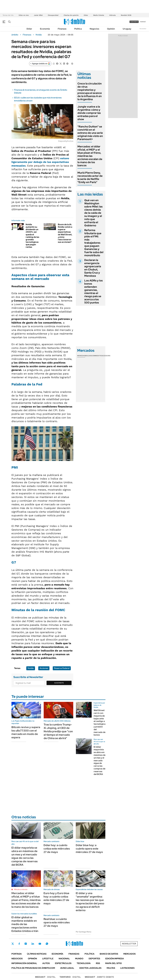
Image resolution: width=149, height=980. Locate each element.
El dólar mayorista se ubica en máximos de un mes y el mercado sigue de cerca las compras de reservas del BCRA (100, 761)
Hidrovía (112, 15)
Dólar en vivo (24, 15)
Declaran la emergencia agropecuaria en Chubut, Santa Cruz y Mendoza (93, 268)
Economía (45, 29)
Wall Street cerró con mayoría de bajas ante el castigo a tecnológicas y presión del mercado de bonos (100, 723)
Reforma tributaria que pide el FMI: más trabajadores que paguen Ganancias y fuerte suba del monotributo (94, 243)
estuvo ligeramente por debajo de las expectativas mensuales (40, 162)
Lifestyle (48, 959)
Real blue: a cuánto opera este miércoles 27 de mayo (57, 922)
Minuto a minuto (21, 889)
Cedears (107, 356)
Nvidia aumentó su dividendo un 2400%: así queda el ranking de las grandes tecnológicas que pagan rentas (32, 236)
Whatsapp (47, 944)
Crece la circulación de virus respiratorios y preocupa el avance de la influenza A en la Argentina (90, 91)
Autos (46, 963)
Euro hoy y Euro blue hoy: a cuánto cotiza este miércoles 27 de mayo (56, 898)
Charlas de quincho (71, 15)
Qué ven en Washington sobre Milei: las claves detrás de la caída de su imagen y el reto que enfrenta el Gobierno (93, 213)
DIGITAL (45, 977)
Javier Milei (38, 15)
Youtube (40, 944)
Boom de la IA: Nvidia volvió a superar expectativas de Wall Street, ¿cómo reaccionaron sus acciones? (65, 233)
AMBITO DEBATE (99, 977)
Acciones (44, 668)
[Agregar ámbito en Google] (40, 64)
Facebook (19, 944)
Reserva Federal (62, 668)
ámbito (15, 35)
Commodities (97, 356)
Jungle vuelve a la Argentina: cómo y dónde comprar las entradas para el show (89, 113)
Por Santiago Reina (83, 932)
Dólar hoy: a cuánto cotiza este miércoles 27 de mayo (57, 849)
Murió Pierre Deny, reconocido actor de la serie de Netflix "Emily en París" (90, 177)
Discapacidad (53, 15)
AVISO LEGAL (67, 968)
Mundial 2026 (126, 15)
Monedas (81, 356)
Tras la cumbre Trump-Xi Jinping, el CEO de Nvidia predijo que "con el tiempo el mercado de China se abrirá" (58, 731)
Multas (111, 968)
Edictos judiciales (90, 968)
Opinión (111, 29)
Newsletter (143, 29)
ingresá (143, 22)
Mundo (79, 959)
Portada (17, 954)
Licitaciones (127, 968)
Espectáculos (63, 963)
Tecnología (84, 963)
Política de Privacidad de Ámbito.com (33, 968)
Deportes (94, 959)
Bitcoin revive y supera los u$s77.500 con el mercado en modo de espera (26, 732)
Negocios (94, 29)
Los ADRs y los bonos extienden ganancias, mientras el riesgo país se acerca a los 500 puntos (94, 292)
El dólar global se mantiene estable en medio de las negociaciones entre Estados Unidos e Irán (25, 924)
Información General (24, 963)
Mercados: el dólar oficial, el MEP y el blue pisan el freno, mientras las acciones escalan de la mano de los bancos (90, 156)
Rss (98, 963)
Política (78, 29)
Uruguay (127, 29)
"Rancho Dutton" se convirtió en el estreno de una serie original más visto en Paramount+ (90, 133)
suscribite (134, 22)
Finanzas (62, 29)
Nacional (64, 959)
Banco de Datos (109, 954)
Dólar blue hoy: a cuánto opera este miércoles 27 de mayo (89, 849)
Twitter (13, 944)
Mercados (129, 954)
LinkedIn (33, 944)
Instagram (26, 944)
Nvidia (39, 35)
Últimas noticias (37, 954)
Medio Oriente (99, 15)
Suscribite (59, 683)
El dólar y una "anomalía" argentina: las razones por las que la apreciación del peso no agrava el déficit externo (90, 902)
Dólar (86, 15)
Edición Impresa (115, 959)
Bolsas (88, 356)
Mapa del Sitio (113, 963)
